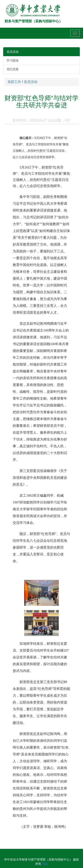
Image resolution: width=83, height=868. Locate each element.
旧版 (45, 864)
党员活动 (13, 52)
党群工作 (14, 82)
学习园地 (13, 60)
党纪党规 (13, 69)
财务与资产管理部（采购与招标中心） (34, 21)
